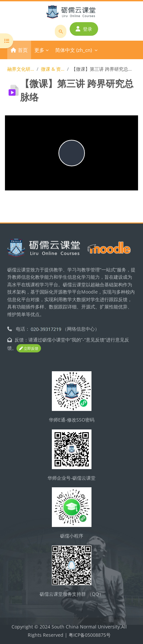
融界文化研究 (21, 69)
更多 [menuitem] (39, 50)
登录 (84, 29)
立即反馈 (29, 348)
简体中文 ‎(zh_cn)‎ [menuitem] (73, 50)
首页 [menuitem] (23, 50)
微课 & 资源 (53, 69)
